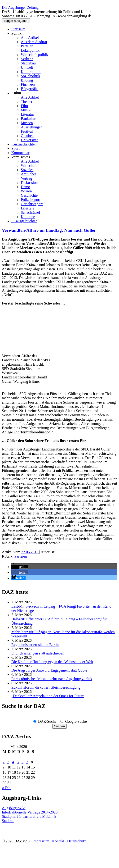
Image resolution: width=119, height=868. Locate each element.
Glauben (27, 136)
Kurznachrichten (24, 144)
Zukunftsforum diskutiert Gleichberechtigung (46, 687)
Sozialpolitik (31, 76)
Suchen (59, 726)
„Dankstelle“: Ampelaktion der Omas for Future (48, 696)
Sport (15, 148)
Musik (26, 110)
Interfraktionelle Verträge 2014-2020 (30, 812)
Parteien (27, 46)
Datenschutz (77, 841)
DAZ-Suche (47, 721)
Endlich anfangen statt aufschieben (38, 653)
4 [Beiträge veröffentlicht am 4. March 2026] (13, 762)
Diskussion (29, 183)
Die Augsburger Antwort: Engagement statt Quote (49, 670)
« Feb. (7, 788)
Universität (29, 140)
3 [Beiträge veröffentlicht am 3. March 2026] (8, 762)
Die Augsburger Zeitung (20, 7)
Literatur (27, 114)
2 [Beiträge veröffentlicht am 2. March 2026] (4, 762)
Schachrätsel (30, 212)
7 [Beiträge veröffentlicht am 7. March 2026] (27, 762)
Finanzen (28, 84)
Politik (16, 33)
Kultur (16, 93)
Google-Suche (76, 721)
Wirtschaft (29, 166)
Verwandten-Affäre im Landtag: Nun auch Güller (49, 230)
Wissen (26, 191)
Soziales (27, 170)
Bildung (27, 80)
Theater (27, 102)
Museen (27, 123)
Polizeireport (31, 200)
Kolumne (28, 217)
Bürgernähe (30, 89)
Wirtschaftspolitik (34, 55)
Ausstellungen (32, 127)
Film (24, 106)
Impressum (41, 841)
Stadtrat (8, 821)
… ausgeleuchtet (24, 221)
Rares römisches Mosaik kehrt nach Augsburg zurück (52, 679)
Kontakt (58, 841)
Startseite (18, 29)
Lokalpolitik (30, 50)
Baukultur (28, 119)
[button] (20, 567)
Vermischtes (21, 157)
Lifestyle (28, 208)
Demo (25, 187)
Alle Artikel (30, 38)
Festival (27, 131)
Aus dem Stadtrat (34, 42)
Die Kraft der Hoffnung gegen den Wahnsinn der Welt (52, 662)
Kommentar (20, 153)
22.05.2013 (30, 552)
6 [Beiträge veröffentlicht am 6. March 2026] (22, 762)
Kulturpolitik (31, 72)
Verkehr (27, 59)
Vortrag (26, 178)
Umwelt (27, 67)
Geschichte (29, 195)
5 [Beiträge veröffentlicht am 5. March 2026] (18, 762)
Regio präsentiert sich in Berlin (35, 645)
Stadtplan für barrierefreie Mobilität (29, 816)
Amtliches (29, 174)
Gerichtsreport (32, 204)
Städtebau (28, 63)
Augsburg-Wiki (14, 808)
